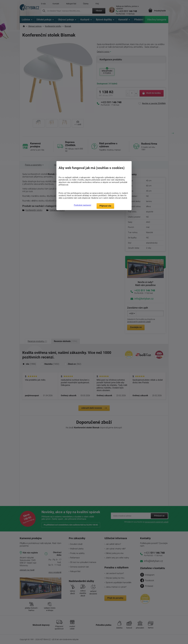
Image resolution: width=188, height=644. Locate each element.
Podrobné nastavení (83, 205)
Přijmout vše (105, 206)
